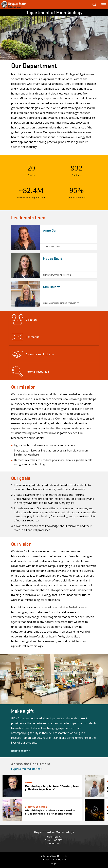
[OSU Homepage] (13, 8)
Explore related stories (27, 769)
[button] (103, 5)
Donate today (21, 751)
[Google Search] (94, 5)
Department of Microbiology (54, 12)
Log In (54, 863)
